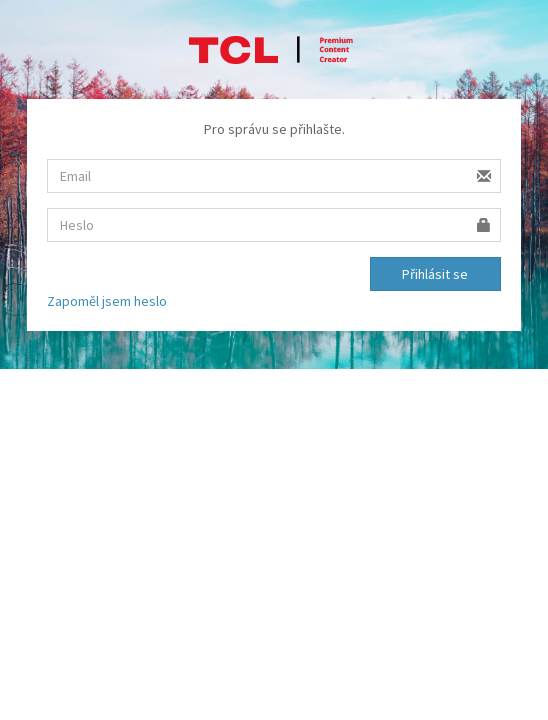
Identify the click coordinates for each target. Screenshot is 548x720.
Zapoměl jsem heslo (107, 301)
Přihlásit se (435, 274)
